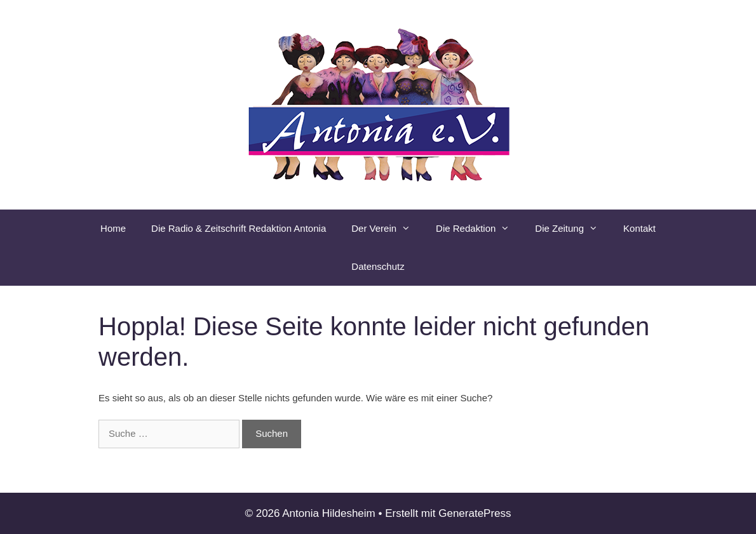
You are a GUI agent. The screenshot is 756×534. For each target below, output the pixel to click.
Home (113, 228)
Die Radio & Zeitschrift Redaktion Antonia (239, 228)
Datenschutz (378, 266)
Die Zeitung (573, 229)
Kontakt (639, 228)
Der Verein (387, 229)
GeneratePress (475, 513)
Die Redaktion (479, 229)
